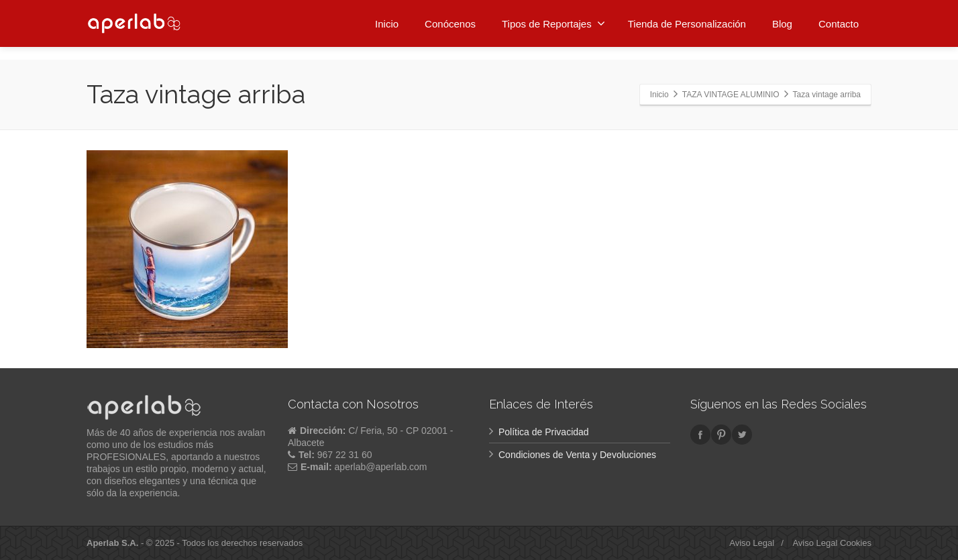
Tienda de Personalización (687, 22)
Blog (782, 22)
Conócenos (450, 22)
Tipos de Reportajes (553, 21)
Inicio (387, 22)
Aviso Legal (752, 543)
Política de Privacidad (544, 432)
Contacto (839, 22)
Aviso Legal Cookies (832, 543)
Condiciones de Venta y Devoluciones (577, 455)
